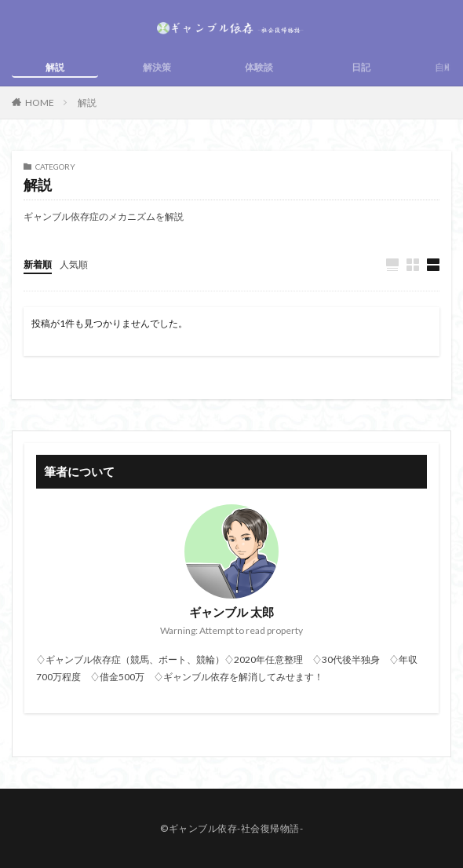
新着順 (38, 264)
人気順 (74, 264)
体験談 (259, 67)
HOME (40, 103)
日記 (361, 67)
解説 (55, 67)
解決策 (157, 67)
